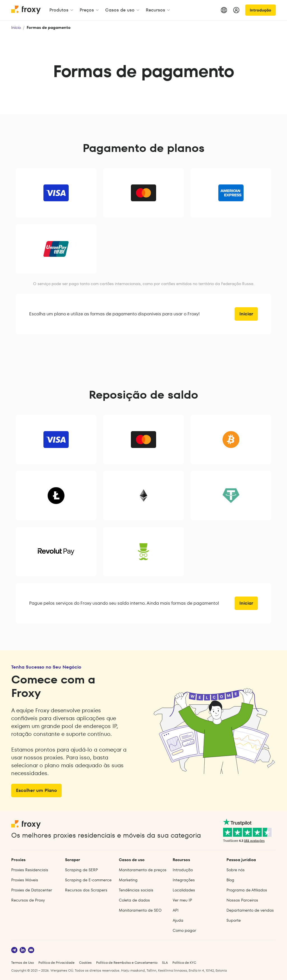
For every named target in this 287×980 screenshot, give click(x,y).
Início (16, 27)
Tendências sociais (136, 890)
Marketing (128, 880)
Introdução (261, 10)
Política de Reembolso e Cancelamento (127, 962)
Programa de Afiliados (247, 890)
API (176, 910)
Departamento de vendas (250, 910)
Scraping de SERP (81, 870)
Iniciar (246, 314)
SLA (165, 962)
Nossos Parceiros (242, 900)
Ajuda (178, 920)
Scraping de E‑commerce (88, 880)
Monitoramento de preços (143, 870)
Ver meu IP (182, 900)
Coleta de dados (134, 900)
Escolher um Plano (36, 790)
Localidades (184, 890)
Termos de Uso (23, 962)
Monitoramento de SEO (140, 910)
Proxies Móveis (25, 880)
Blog (230, 880)
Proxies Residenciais (30, 870)
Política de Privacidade (56, 962)
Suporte (234, 920)
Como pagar (184, 930)
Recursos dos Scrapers (86, 890)
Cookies (85, 962)
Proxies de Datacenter (32, 890)
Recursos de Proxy (28, 900)
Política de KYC (184, 962)
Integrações (184, 880)
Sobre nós (236, 870)
